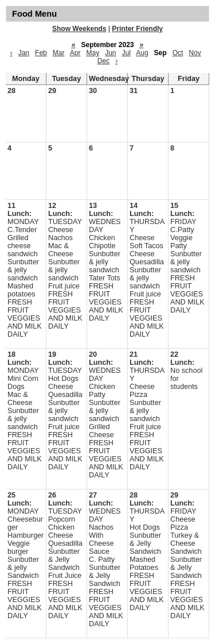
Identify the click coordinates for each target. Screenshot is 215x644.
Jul (126, 53)
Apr (75, 53)
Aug (142, 53)
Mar (59, 53)
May (93, 53)
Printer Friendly (137, 29)
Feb (41, 53)
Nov (195, 53)
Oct (178, 53)
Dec (103, 61)
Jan (24, 53)
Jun (110, 53)
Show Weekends (79, 29)
